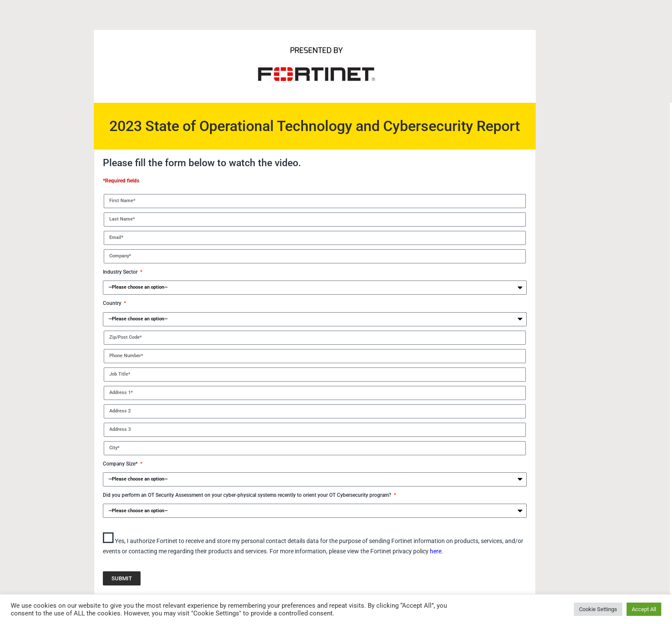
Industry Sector (121, 272)
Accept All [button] (644, 609)
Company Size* (121, 464)
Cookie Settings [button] (598, 609)
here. (436, 551)
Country (113, 303)
